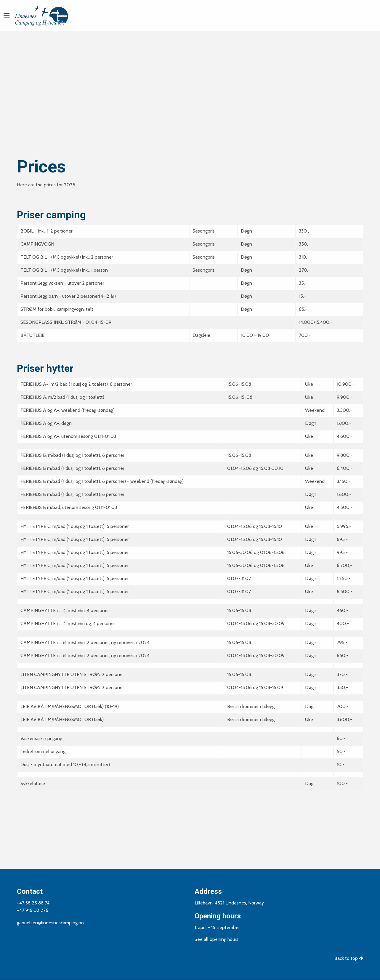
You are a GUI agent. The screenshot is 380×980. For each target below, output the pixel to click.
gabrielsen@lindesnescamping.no (50, 923)
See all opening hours (217, 939)
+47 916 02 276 (33, 910)
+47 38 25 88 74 (33, 903)
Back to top (349, 958)
